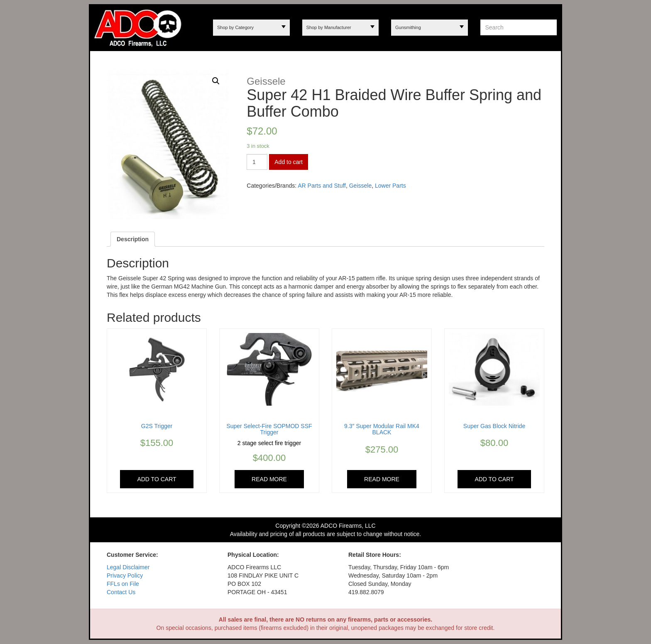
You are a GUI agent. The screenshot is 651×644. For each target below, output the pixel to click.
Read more (269, 479)
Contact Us (121, 592)
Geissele (360, 186)
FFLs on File (123, 584)
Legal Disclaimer (128, 567)
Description (133, 239)
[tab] (133, 239)
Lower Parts (390, 186)
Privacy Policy (125, 575)
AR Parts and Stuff (322, 186)
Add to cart (289, 162)
